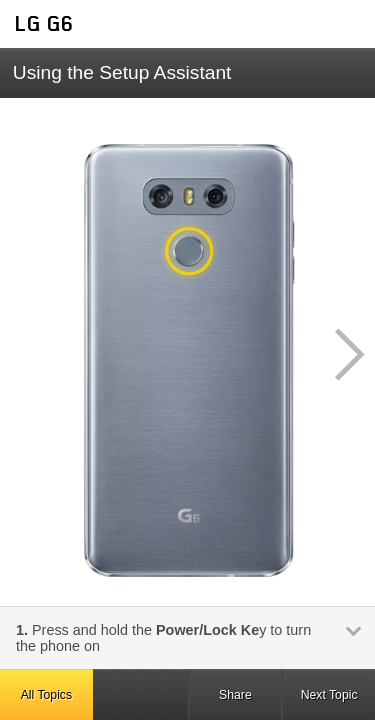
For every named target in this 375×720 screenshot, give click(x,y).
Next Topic (329, 695)
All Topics (46, 695)
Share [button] (235, 695)
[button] (339, 355)
